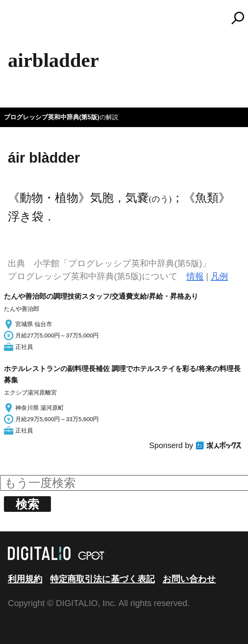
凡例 (219, 276)
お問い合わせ (189, 579)
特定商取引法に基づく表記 (102, 579)
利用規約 (25, 579)
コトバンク (128, 18)
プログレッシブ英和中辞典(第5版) (52, 117)
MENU (20, 22)
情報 (195, 276)
